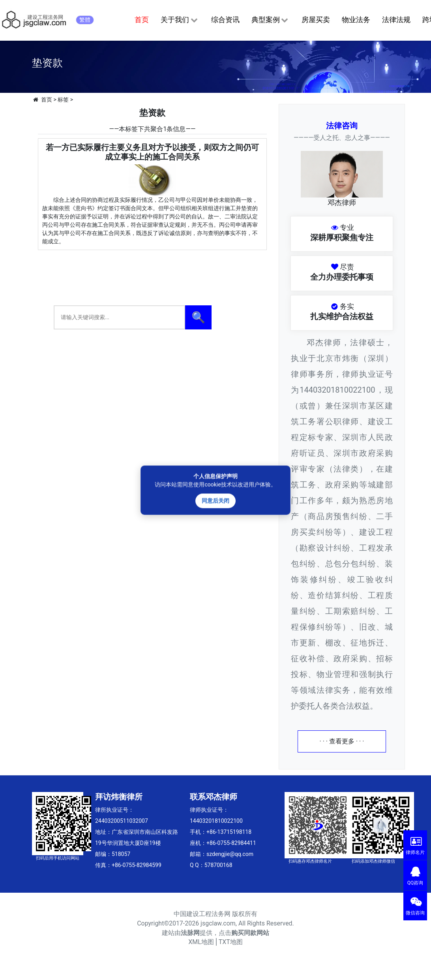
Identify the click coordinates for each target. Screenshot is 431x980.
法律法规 (396, 20)
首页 (142, 20)
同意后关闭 (215, 500)
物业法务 (356, 20)
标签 (63, 100)
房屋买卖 (316, 20)
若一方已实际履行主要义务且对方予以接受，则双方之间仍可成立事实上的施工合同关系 (152, 152)
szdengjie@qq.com (230, 854)
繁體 (85, 20)
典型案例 (271, 20)
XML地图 (201, 942)
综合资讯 (225, 20)
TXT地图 (231, 942)
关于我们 (180, 20)
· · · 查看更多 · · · (342, 741)
